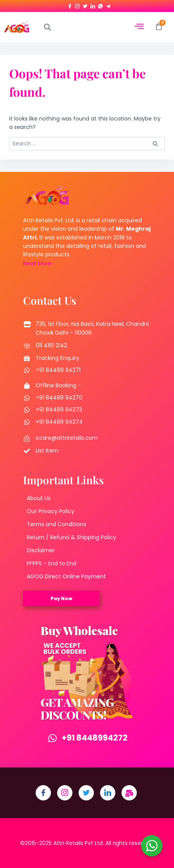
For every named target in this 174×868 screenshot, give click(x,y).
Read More (37, 263)
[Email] (129, 793)
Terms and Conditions (57, 524)
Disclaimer (41, 550)
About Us (39, 498)
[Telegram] (108, 5)
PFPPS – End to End (52, 563)
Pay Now (62, 598)
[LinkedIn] (93, 5)
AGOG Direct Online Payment (66, 576)
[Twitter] (85, 5)
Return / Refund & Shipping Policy (71, 537)
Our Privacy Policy (51, 511)
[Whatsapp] (100, 5)
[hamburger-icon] (139, 27)
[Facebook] (70, 5)
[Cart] (159, 26)
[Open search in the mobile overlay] (48, 27)
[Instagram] (77, 5)
